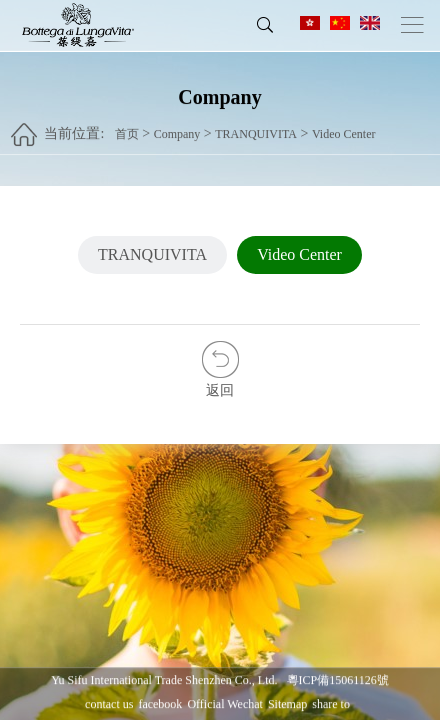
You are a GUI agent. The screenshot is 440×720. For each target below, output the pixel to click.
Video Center (344, 127)
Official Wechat (225, 704)
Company (177, 127)
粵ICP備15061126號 (338, 680)
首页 (127, 127)
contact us (109, 704)
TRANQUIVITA (256, 127)
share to (331, 704)
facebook (160, 704)
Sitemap (287, 704)
